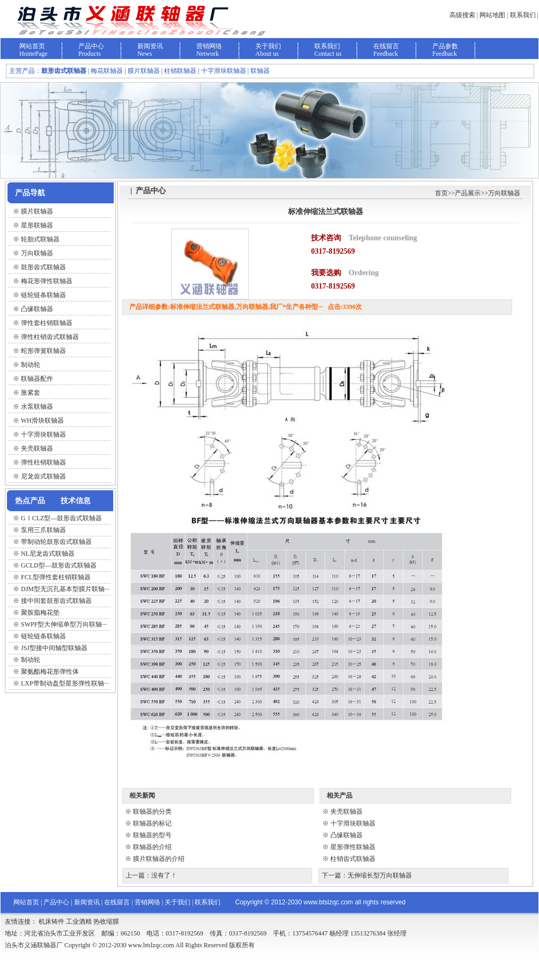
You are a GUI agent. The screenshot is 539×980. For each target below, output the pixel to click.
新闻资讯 (150, 46)
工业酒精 (79, 922)
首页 (441, 193)
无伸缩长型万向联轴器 (380, 875)
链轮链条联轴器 (43, 636)
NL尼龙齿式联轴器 (48, 554)
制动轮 (31, 660)
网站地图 (492, 15)
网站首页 (32, 46)
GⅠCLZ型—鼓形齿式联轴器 (61, 518)
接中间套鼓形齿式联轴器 (56, 601)
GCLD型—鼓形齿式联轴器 (59, 565)
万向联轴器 (504, 193)
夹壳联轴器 (346, 812)
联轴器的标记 (152, 823)
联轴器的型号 (152, 835)
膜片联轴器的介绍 (159, 859)
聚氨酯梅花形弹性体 (50, 672)
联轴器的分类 (152, 812)
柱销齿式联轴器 (353, 859)
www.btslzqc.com (328, 902)
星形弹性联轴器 (353, 847)
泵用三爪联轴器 (43, 530)
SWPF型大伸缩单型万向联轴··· (64, 624)
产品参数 (445, 46)
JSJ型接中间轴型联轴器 (54, 648)
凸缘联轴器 (346, 835)
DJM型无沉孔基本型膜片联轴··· (65, 589)
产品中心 (91, 46)
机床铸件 (51, 922)
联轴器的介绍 (152, 847)
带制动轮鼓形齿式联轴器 (56, 542)
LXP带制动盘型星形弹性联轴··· (65, 683)
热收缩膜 (106, 922)
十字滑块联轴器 (353, 823)
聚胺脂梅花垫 (40, 613)
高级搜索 (462, 15)
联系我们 (523, 15)
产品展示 (468, 193)
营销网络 (209, 46)
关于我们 (268, 46)
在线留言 (386, 46)
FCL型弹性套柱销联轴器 (56, 577)
